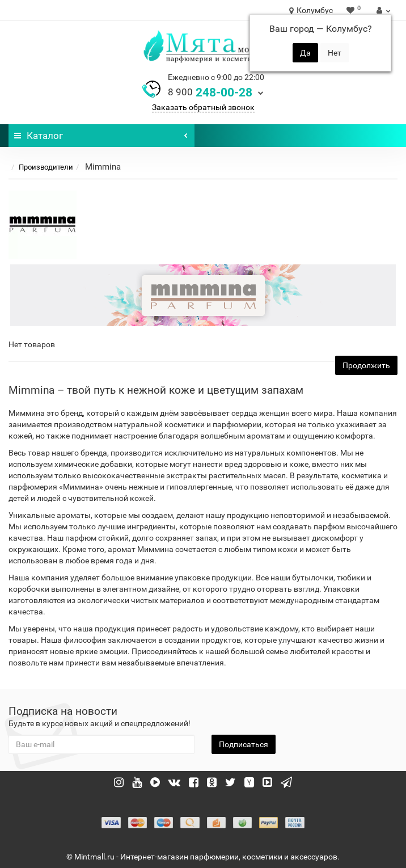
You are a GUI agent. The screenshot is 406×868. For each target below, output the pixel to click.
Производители (46, 167)
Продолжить (366, 365)
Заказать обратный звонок (203, 107)
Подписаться (244, 744)
